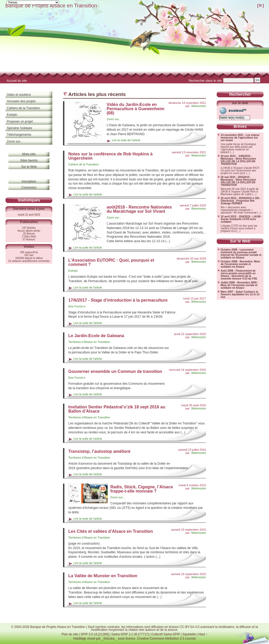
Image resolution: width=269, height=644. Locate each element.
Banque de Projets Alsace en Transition (51, 6)
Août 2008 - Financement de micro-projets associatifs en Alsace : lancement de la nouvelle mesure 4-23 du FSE (239, 275)
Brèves (240, 126)
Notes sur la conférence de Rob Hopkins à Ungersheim (110, 156)
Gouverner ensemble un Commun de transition (115, 371)
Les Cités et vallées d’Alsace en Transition (111, 531)
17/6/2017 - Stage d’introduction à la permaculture (118, 300)
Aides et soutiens (19, 95)
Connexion (29, 187)
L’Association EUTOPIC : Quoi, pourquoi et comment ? (111, 262)
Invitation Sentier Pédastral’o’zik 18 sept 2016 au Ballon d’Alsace (117, 409)
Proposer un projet (20, 121)
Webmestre (199, 106)
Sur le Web (29, 167)
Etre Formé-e (77, 306)
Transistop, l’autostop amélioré (99, 451)
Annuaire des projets (21, 101)
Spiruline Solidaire (20, 128)
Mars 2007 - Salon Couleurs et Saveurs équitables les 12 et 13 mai (240, 295)
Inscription (29, 181)
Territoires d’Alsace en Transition (89, 342)
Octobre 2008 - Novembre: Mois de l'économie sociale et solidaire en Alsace (240, 264)
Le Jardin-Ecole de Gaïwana (96, 336)
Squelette (189, 634)
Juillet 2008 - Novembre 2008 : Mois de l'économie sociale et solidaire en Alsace (239, 285)
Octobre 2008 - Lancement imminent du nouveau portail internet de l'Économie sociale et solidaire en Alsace (241, 254)
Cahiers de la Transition (84, 164)
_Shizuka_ (109, 638)
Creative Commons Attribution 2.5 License (167, 638)
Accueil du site (17, 81)
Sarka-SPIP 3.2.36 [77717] (130, 634)
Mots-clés (29, 154)
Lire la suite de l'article (126, 140)
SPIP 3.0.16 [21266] (95, 634)
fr (260, 5)
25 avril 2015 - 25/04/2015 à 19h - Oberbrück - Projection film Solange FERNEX (241, 201)
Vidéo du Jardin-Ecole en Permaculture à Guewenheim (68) (136, 109)
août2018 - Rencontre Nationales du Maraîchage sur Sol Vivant (139, 209)
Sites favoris (29, 160)
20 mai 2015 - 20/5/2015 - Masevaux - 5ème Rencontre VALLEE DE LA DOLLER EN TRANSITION (238, 181)
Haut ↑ (203, 634)
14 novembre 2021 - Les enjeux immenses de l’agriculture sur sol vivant (240, 138)
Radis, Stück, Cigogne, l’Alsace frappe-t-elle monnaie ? (142, 489)
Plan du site (70, 634)
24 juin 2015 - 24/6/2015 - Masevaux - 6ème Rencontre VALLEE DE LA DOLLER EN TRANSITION (238, 160)
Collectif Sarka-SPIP (166, 634)
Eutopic (73, 271)
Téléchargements (19, 135)
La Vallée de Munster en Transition (103, 576)
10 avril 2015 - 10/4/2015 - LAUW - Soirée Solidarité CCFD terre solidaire (241, 219)
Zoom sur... (114, 119)
